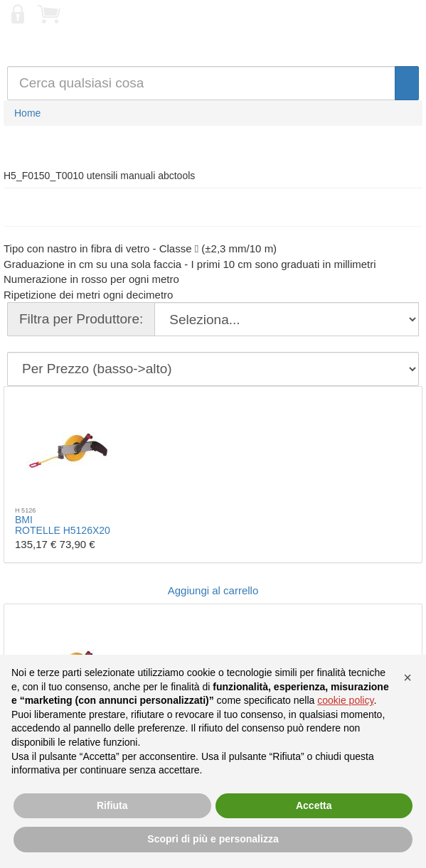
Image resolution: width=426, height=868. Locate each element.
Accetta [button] (314, 805)
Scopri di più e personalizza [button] (213, 839)
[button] (408, 677)
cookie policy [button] (345, 700)
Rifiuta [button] (112, 805)
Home (27, 113)
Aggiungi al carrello (213, 590)
